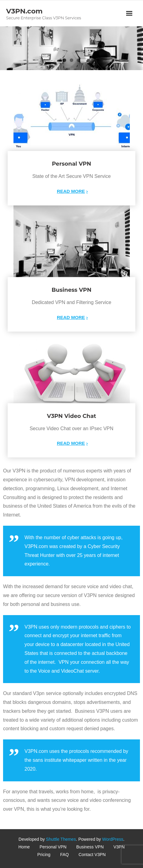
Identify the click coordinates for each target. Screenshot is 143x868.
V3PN (119, 847)
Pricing (44, 855)
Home (24, 847)
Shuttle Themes (61, 839)
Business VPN (90, 847)
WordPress (113, 839)
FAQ (65, 855)
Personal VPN (53, 847)
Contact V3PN (92, 855)
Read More (71, 191)
